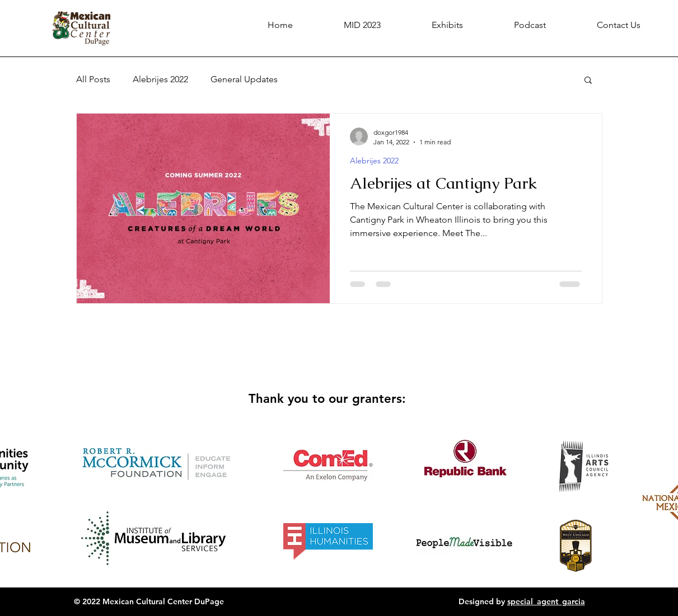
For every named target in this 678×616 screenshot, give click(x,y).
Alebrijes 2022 (160, 79)
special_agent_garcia (546, 601)
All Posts (93, 79)
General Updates (244, 79)
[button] (588, 81)
